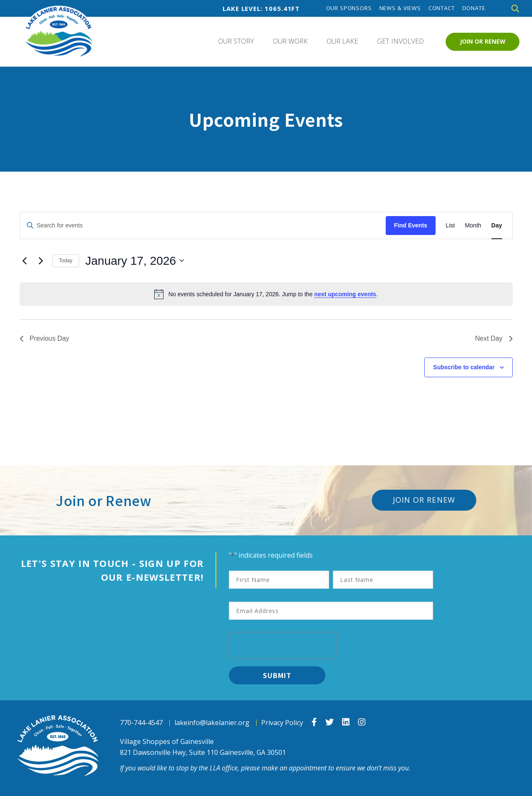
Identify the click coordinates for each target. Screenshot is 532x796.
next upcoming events (345, 294)
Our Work (290, 41)
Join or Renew (483, 41)
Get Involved (400, 41)
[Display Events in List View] (450, 226)
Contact (442, 8)
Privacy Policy (282, 723)
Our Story (236, 41)
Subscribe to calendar (464, 367)
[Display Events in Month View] (473, 226)
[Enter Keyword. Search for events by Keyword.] (203, 226)
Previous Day (45, 338)
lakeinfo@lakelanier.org (212, 723)
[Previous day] (25, 261)
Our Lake (342, 41)
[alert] (266, 294)
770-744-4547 (141, 723)
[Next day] (41, 261)
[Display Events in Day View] (497, 226)
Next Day (494, 338)
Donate (474, 8)
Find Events (411, 225)
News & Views (400, 8)
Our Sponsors (349, 8)
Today (66, 261)
